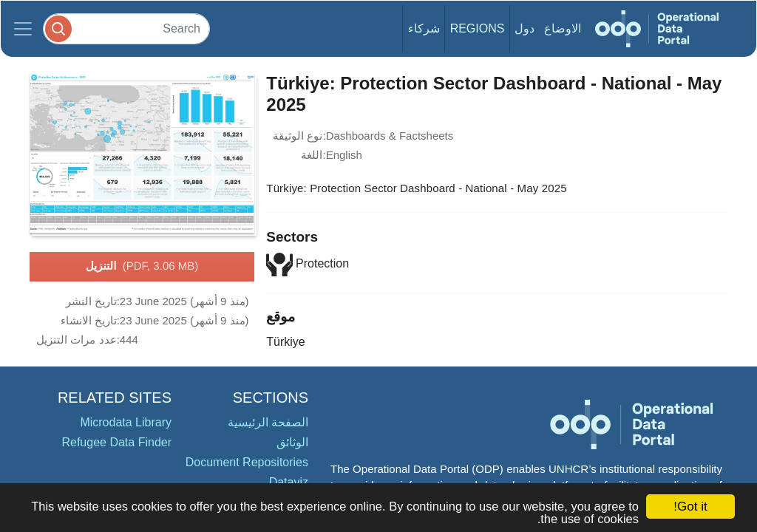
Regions (478, 28)
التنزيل (142, 267)
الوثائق (292, 442)
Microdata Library (126, 422)
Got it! (690, 507)
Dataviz (289, 482)
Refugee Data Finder (116, 442)
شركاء (424, 28)
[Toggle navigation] (23, 29)
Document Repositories (247, 462)
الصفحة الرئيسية (268, 422)
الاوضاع (563, 28)
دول (525, 28)
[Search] (126, 28)
